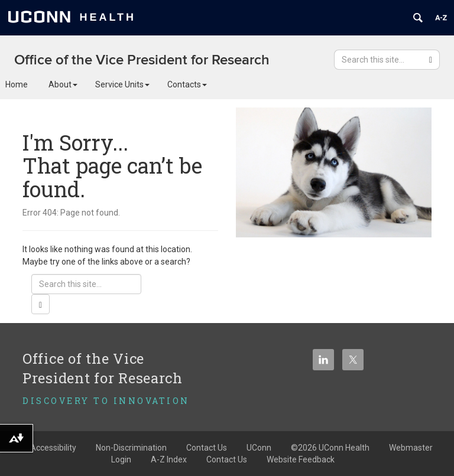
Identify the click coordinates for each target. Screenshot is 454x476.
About (63, 84)
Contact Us (227, 459)
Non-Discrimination (131, 448)
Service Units (122, 84)
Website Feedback (301, 459)
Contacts (187, 84)
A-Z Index (169, 459)
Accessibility (53, 448)
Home (17, 84)
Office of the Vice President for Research (142, 60)
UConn (259, 448)
